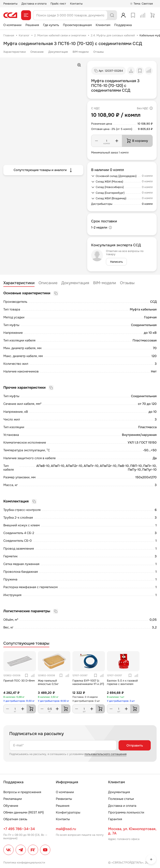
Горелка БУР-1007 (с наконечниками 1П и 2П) (88, 682)
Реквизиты (10, 4)
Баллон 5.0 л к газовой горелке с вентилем (122, 682)
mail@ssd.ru (66, 829)
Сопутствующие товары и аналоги (43, 170)
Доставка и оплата (34, 4)
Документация (58, 52)
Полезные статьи (121, 799)
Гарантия (115, 819)
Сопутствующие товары (26, 643)
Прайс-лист (58, 4)
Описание (37, 52)
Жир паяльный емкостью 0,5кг (48, 682)
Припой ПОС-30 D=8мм (19, 681)
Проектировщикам (77, 25)
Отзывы (99, 52)
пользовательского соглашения (105, 754)
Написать (116, 262)
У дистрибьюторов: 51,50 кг (19, 701)
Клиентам (103, 25)
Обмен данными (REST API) (24, 812)
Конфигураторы (68, 812)
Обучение (11, 806)
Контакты (76, 4)
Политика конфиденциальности (24, 862)
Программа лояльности (126, 812)
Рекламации (13, 799)
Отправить (135, 745)
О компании (12, 25)
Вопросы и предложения (22, 792)
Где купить (51, 25)
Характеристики (15, 52)
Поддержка (123, 25)
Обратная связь (15, 819)
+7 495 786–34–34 (19, 829)
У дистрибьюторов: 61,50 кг (53, 701)
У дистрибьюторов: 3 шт (121, 701)
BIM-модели (81, 52)
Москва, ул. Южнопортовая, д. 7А (132, 831)
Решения (32, 25)
